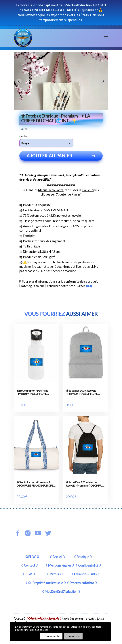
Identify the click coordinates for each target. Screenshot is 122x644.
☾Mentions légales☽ (60, 559)
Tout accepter (51, 636)
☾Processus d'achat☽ (82, 577)
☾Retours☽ (55, 568)
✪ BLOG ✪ (32, 550)
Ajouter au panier (61, 156)
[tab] (58, 108)
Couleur (24, 136)
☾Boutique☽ (83, 550)
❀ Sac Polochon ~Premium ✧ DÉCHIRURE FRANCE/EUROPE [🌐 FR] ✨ (35, 481)
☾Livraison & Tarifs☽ (85, 568)
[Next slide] (103, 81)
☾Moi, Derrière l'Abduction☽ (61, 585)
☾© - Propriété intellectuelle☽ (45, 577)
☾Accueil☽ (57, 550)
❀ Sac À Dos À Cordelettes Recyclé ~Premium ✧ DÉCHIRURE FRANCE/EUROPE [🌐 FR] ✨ (86, 481)
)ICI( (89, 286)
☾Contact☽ (29, 559)
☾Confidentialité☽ (88, 559)
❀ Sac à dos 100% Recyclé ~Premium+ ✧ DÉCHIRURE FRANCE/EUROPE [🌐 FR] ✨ (83, 392)
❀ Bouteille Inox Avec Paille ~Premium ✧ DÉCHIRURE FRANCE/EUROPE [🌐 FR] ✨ (34, 392)
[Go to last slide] (19, 81)
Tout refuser (73, 636)
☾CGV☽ (29, 568)
